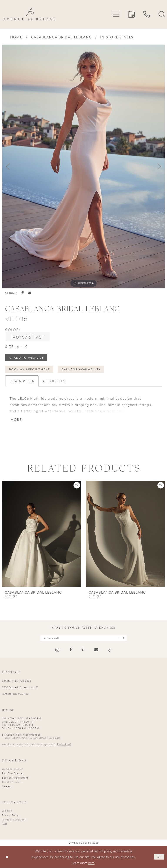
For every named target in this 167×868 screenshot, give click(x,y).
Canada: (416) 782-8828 (17, 681)
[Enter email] (83, 638)
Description (22, 381)
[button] (116, 14)
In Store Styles (117, 37)
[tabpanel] (83, 167)
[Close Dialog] (7, 857)
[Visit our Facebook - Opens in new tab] (70, 650)
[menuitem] (116, 14)
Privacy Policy (10, 815)
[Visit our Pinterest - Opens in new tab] (83, 650)
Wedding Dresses (13, 769)
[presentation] (42, 534)
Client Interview (12, 782)
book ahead (64, 745)
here (91, 863)
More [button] (16, 420)
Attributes (54, 381)
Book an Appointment (30, 369)
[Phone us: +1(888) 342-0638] (147, 14)
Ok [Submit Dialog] (159, 857)
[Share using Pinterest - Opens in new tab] (23, 293)
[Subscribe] (122, 638)
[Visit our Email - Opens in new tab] (96, 650)
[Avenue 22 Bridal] (29, 14)
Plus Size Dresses (13, 773)
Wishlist (7, 811)
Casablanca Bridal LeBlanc (61, 37)
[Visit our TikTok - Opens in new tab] (110, 650)
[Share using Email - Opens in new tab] (30, 293)
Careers (7, 786)
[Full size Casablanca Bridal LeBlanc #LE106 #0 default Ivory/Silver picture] (83, 167)
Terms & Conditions (14, 820)
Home (16, 37)
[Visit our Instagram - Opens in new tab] (57, 650)
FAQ (5, 824)
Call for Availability (82, 369)
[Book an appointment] (131, 14)
